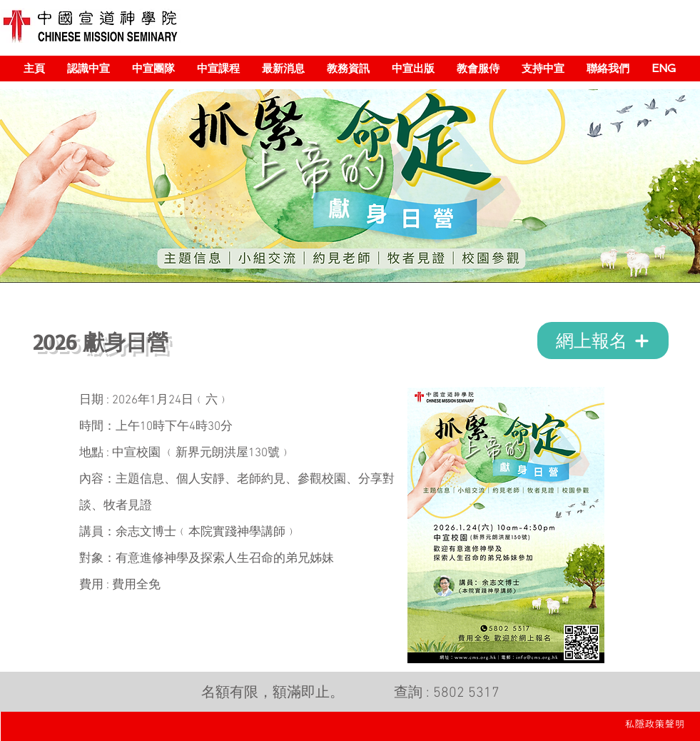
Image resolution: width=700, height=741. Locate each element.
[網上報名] (603, 341)
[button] (88, 69)
